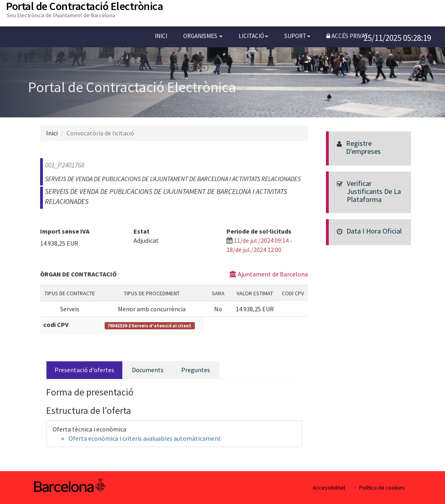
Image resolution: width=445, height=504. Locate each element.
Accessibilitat (329, 488)
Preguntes (196, 370)
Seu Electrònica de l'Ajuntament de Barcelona (61, 15)
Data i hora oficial (374, 231)
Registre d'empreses (363, 147)
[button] (203, 36)
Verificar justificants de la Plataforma (374, 191)
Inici (161, 36)
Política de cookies (382, 488)
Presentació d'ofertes (84, 370)
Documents (148, 370)
